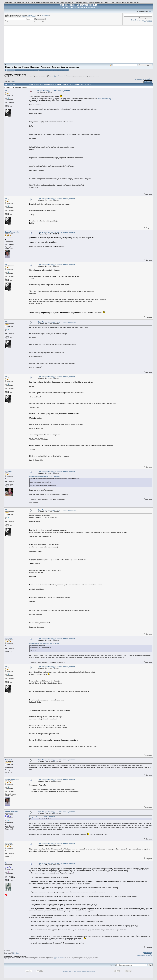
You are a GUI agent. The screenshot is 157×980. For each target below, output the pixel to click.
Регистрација (63, 70)
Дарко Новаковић (59, 76)
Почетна (10, 70)
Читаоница (28, 76)
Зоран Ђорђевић (12, 232)
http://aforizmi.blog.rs (105, 99)
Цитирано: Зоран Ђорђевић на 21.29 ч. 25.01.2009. (45, 477)
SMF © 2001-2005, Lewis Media (86, 971)
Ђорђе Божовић (11, 811)
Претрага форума (27, 70)
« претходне (140, 79)
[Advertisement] (78, 44)
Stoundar (8, 638)
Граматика (46, 67)
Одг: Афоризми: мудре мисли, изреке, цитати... (57, 199)
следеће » (149, 79)
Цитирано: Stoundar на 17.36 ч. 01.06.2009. (42, 817)
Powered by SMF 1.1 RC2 (69, 971)
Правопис (35, 67)
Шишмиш (9, 471)
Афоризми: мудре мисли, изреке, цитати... (85, 76)
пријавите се (32, 15)
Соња (7, 863)
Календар (37, 70)
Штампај (148, 82)
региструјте (45, 15)
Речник (26, 67)
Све (17, 81)
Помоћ (18, 70)
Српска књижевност (40, 76)
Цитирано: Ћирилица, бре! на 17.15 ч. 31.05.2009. (44, 644)
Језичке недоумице (70, 67)
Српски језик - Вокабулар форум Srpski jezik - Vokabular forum (15, 75)
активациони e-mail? (28, 17)
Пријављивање (52, 70)
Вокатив (56, 67)
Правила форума (13, 67)
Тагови (44, 70)
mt (6, 90)
